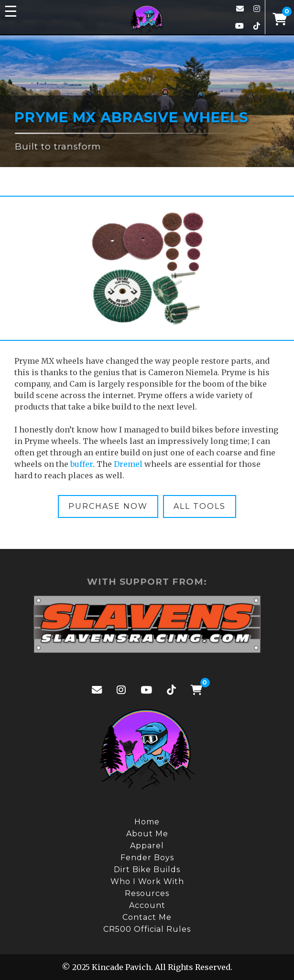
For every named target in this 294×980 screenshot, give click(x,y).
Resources (147, 893)
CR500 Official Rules (147, 929)
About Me (147, 834)
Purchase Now (108, 506)
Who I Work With (147, 881)
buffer (82, 464)
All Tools (200, 506)
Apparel (147, 846)
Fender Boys (147, 858)
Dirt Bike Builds (147, 869)
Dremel (128, 464)
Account (147, 905)
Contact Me (147, 917)
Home (147, 822)
